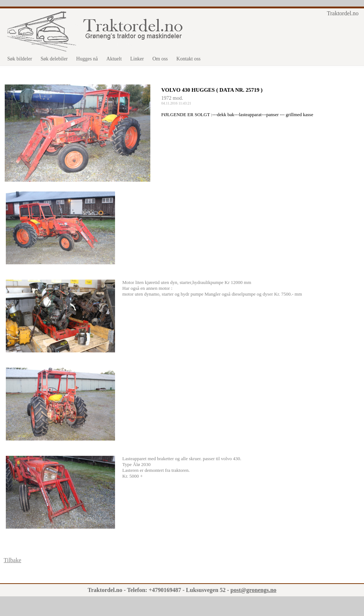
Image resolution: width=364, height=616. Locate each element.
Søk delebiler (54, 59)
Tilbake (12, 560)
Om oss (160, 59)
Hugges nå (87, 59)
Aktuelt (114, 59)
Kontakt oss (189, 59)
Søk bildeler (20, 59)
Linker (137, 59)
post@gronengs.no (253, 590)
